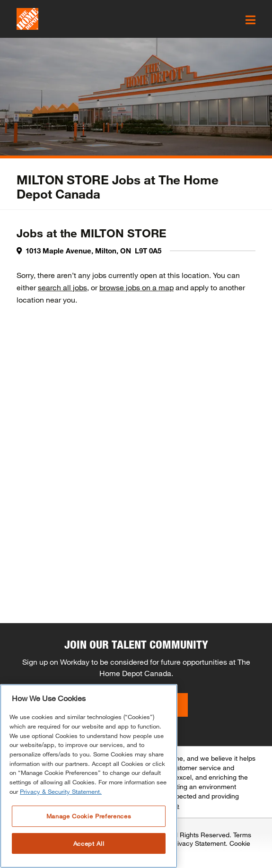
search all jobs (62, 287)
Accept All (89, 843)
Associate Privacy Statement (183, 843)
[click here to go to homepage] (27, 19)
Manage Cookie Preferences (89, 816)
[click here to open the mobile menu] (250, 20)
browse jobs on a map (136, 287)
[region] (89, 776)
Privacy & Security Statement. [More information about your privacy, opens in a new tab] (61, 791)
